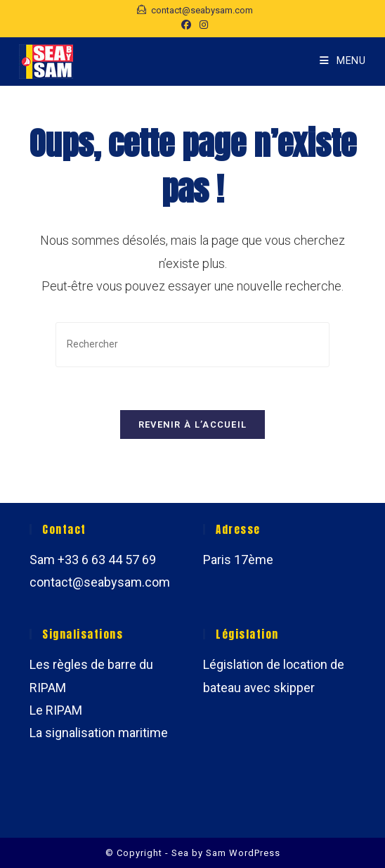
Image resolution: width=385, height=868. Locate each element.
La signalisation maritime (99, 733)
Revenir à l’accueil (193, 425)
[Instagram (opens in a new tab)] (202, 25)
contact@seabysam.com (100, 582)
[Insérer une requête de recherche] (192, 344)
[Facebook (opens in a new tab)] (186, 25)
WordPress (255, 853)
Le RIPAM (56, 710)
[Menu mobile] (343, 61)
